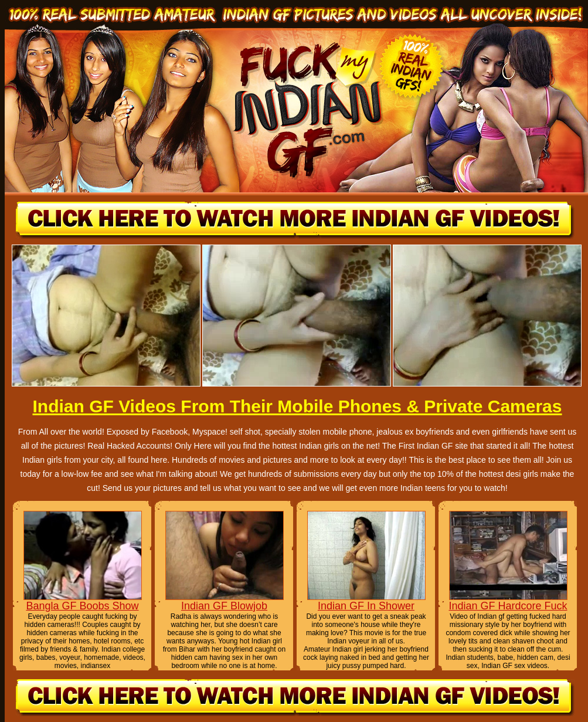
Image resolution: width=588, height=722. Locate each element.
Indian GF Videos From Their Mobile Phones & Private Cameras (297, 406)
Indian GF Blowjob (224, 606)
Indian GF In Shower (366, 606)
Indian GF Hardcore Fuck (508, 606)
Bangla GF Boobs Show (82, 606)
